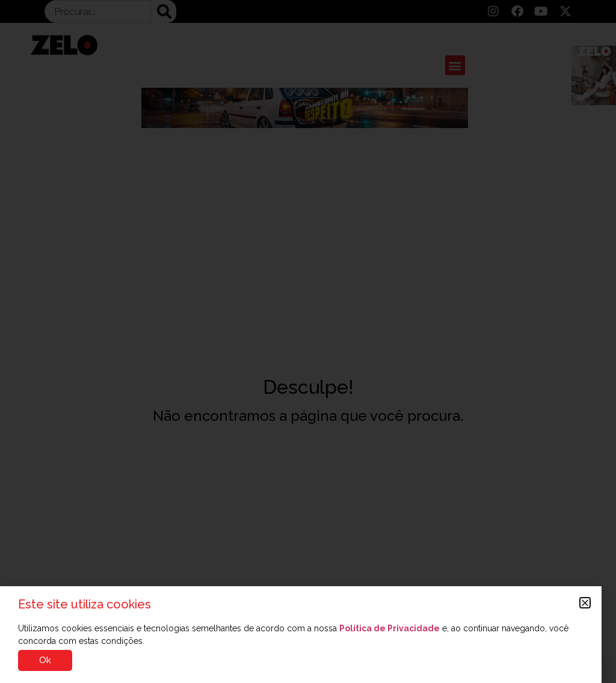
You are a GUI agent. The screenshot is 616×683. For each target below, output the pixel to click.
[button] (585, 603)
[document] (308, 341)
